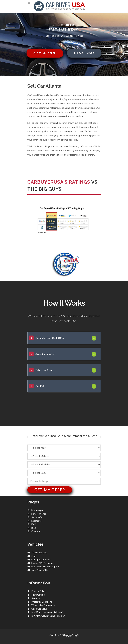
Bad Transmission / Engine (45, 566)
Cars (34, 556)
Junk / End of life (40, 570)
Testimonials (38, 595)
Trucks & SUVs (39, 552)
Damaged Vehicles (41, 559)
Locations (36, 521)
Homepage (37, 510)
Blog (34, 528)
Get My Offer (45, 53)
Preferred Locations (42, 602)
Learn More (84, 53)
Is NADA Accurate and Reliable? (48, 616)
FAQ (34, 524)
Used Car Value (39, 609)
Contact (36, 531)
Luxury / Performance (43, 563)
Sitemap (36, 598)
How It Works (39, 514)
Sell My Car (37, 517)
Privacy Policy (38, 591)
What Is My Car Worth (43, 605)
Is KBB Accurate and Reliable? (47, 612)
